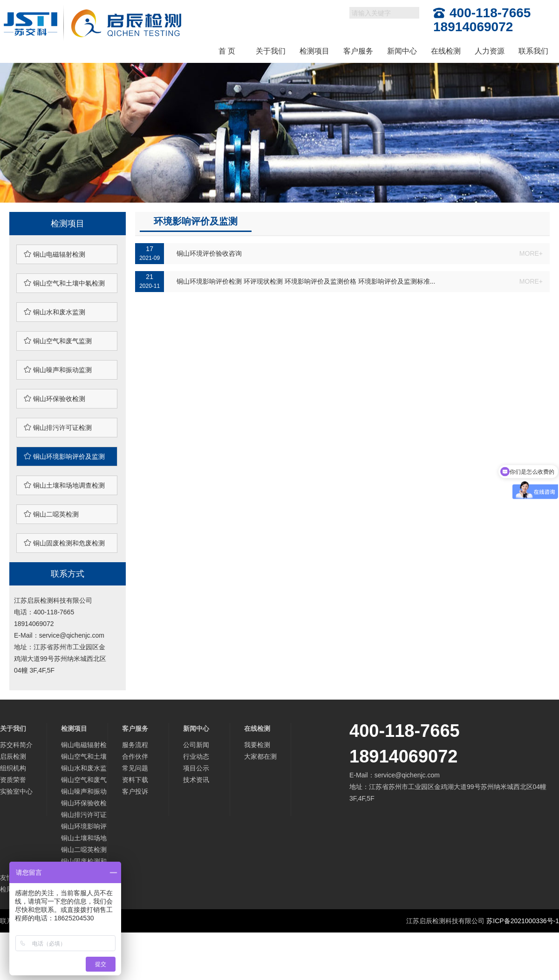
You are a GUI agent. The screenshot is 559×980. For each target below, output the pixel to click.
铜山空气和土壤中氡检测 (64, 283)
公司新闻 (196, 745)
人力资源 (490, 51)
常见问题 (135, 768)
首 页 (227, 51)
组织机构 (13, 768)
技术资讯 (196, 780)
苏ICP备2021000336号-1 (523, 921)
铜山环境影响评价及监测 (64, 456)
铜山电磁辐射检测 (55, 254)
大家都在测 (260, 756)
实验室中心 (16, 791)
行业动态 (196, 756)
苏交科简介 (16, 745)
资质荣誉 (13, 780)
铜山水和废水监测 (55, 312)
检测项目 (314, 51)
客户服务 (358, 51)
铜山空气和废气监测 (58, 341)
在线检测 (446, 51)
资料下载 (135, 780)
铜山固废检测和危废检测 (64, 543)
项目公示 (196, 768)
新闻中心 (402, 51)
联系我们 (533, 51)
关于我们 (271, 51)
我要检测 (257, 745)
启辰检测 (13, 756)
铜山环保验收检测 (55, 398)
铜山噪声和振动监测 (58, 370)
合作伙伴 (135, 756)
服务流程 (135, 745)
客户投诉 (135, 791)
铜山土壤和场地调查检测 (64, 485)
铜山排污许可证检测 (58, 427)
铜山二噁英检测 (51, 514)
